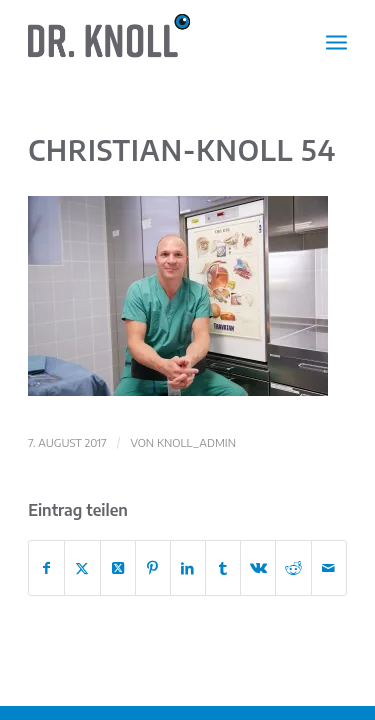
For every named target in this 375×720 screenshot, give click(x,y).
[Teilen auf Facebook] (46, 568)
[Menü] (336, 41)
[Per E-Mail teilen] (329, 568)
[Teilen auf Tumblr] (223, 568)
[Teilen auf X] (82, 568)
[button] (178, 296)
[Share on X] (118, 568)
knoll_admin (196, 442)
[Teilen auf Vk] (258, 568)
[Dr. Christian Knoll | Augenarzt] (155, 41)
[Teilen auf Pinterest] (153, 568)
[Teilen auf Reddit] (293, 568)
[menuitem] (336, 41)
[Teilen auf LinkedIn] (188, 568)
